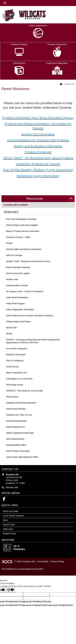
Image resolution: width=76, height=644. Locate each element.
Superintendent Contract (17, 285)
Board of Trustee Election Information (23, 231)
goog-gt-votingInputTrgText (36, 605)
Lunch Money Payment (13, 516)
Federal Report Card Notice (18, 322)
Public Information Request (18, 267)
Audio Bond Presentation (17, 297)
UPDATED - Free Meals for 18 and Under (24, 391)
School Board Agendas (16, 421)
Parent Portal (9, 525)
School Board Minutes (16, 409)
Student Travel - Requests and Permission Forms (28, 261)
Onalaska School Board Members (21, 403)
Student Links (12, 279)
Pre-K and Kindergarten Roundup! (21, 219)
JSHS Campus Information (18, 451)
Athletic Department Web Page (20, 433)
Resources (35, 199)
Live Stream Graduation (17, 349)
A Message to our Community (19, 379)
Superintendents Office (16, 445)
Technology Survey (14, 385)
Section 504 (11, 328)
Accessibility (43, 561)
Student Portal (9, 534)
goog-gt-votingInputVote (61, 605)
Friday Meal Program (15, 303)
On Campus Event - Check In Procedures (25, 291)
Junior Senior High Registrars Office (22, 457)
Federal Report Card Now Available (22, 225)
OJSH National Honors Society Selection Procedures (30, 316)
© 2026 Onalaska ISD (25, 561)
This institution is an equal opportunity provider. (23, 569)
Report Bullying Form (15, 427)
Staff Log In (8, 529)
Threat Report (12, 397)
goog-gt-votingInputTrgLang (38, 602)
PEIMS (9, 334)
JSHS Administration (15, 439)
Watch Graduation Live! (16, 373)
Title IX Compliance (15, 361)
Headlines (11, 212)
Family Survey (12, 367)
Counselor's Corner (16, 205)
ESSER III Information (16, 355)
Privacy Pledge (57, 561)
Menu (5, 520)
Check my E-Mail (11, 511)
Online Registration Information (20, 310)
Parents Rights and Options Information (24, 249)
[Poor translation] (11, 590)
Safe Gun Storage (14, 255)
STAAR (9, 243)
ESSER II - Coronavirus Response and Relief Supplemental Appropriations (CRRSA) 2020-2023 (33, 341)
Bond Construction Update (18, 273)
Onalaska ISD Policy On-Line (19, 415)
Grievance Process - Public (18, 237)
